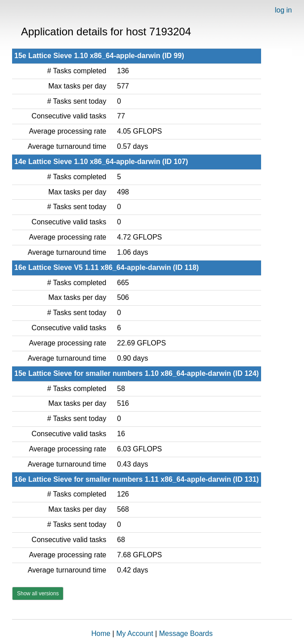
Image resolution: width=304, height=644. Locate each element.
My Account (135, 633)
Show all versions (38, 593)
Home (101, 633)
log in (283, 10)
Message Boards (186, 633)
